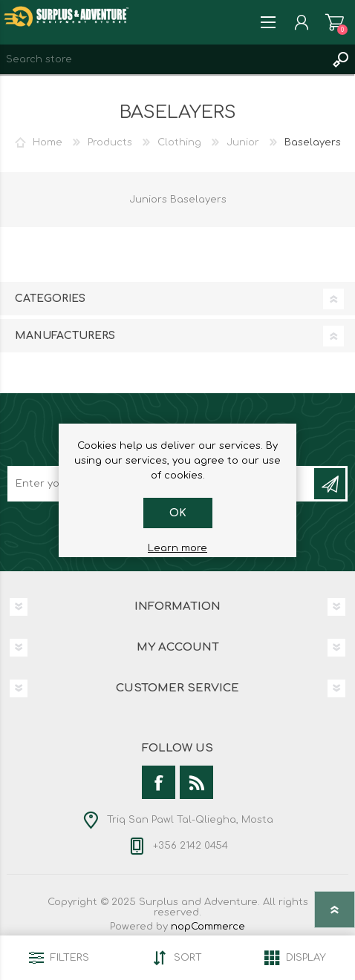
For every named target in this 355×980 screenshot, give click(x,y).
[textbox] (163, 59)
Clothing (179, 142)
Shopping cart (335, 22)
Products (110, 142)
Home (48, 142)
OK (178, 513)
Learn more (177, 548)
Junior (243, 142)
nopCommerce (208, 927)
